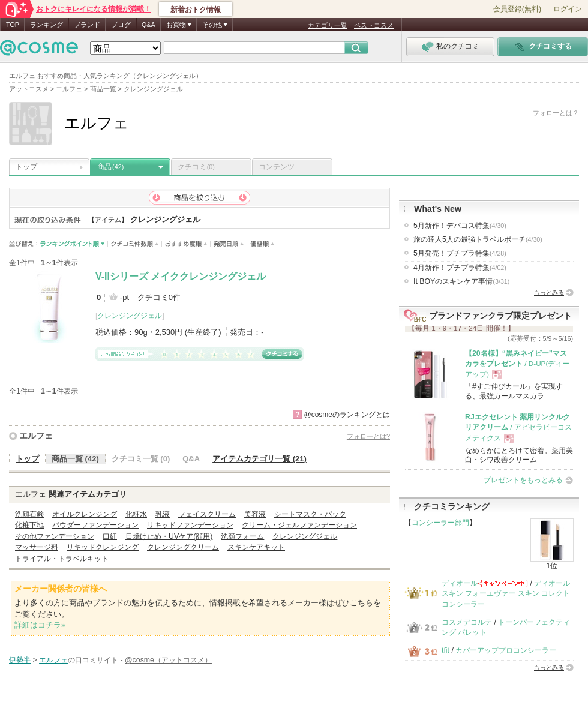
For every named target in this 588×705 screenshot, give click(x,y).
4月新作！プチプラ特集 (460, 268)
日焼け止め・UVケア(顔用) (169, 536)
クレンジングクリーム (183, 547)
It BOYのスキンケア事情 (461, 281)
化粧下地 (29, 525)
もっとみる (549, 292)
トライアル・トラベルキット (62, 559)
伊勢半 (20, 660)
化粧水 (136, 514)
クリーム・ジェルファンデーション (299, 525)
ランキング (46, 25)
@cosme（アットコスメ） (168, 660)
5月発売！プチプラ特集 (460, 253)
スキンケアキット (256, 547)
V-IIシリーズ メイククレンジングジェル (181, 276)
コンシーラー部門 (440, 523)
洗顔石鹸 (29, 514)
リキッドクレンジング (103, 547)
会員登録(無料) (517, 9)
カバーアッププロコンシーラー (506, 650)
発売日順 (229, 244)
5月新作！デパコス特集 (460, 226)
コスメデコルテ (467, 622)
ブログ (121, 25)
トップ (26, 167)
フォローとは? (368, 436)
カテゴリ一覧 (328, 25)
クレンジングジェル (130, 316)
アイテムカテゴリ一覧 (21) (259, 459)
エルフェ (36, 436)
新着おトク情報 (196, 10)
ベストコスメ (374, 25)
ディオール (460, 583)
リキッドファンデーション (190, 525)
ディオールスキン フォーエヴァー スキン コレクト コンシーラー (506, 594)
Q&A (148, 25)
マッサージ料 (37, 547)
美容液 (255, 514)
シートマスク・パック (310, 514)
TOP (13, 25)
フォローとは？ (556, 113)
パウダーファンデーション (95, 525)
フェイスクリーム (207, 514)
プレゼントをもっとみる (523, 480)
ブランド (87, 25)
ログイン (568, 9)
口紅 (110, 536)
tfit (445, 650)
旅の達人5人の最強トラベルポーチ (478, 239)
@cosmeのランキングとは (347, 415)
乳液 (163, 514)
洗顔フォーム (242, 536)
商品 (110, 167)
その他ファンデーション (55, 536)
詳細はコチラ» (40, 625)
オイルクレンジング (85, 514)
